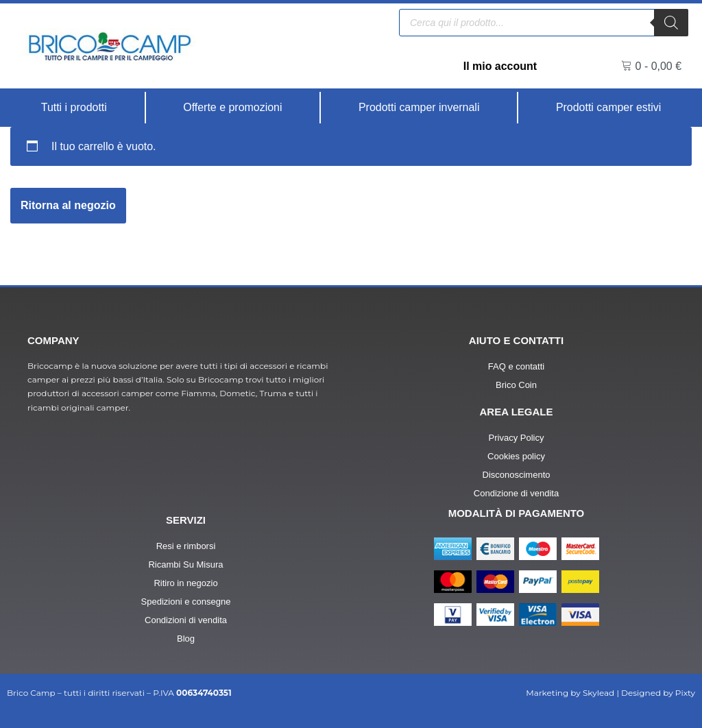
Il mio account (500, 66)
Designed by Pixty (658, 693)
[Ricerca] (671, 23)
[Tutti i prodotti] (74, 108)
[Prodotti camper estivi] (608, 108)
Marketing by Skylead (570, 693)
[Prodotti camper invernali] (420, 108)
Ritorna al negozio (68, 205)
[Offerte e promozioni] (233, 108)
